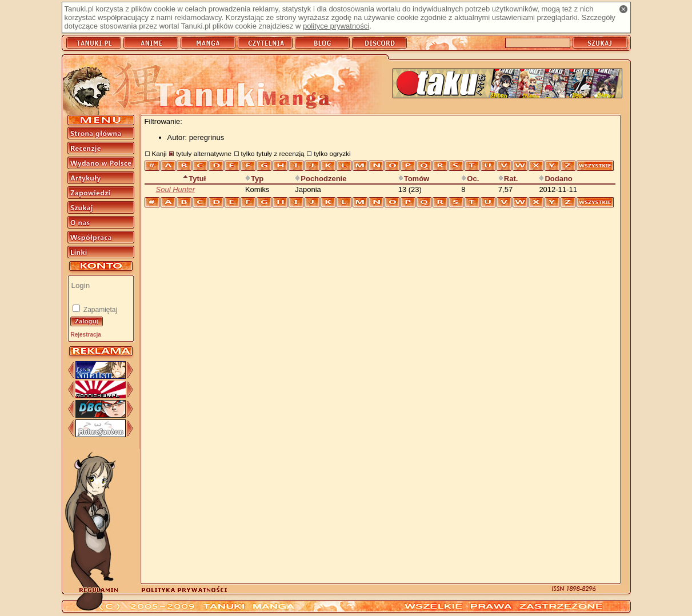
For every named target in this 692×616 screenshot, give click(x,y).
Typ (254, 179)
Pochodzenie (321, 179)
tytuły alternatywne (204, 153)
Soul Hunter (176, 189)
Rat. (508, 179)
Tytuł (194, 179)
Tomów (414, 179)
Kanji (159, 153)
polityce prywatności (336, 26)
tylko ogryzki (332, 153)
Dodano (555, 179)
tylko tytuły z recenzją (273, 153)
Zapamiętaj (100, 310)
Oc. (470, 179)
